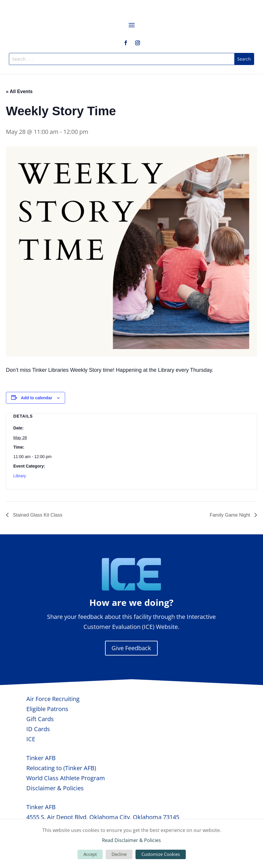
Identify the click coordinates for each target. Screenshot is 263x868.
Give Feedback (131, 648)
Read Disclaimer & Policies (131, 840)
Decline (119, 854)
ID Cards (38, 729)
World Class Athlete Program (66, 778)
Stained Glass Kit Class (37, 515)
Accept (90, 854)
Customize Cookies (161, 854)
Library (20, 476)
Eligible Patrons (47, 709)
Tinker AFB (41, 758)
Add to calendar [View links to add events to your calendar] (37, 398)
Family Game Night (231, 515)
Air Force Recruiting (53, 699)
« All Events (19, 91)
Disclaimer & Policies (55, 788)
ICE (31, 739)
